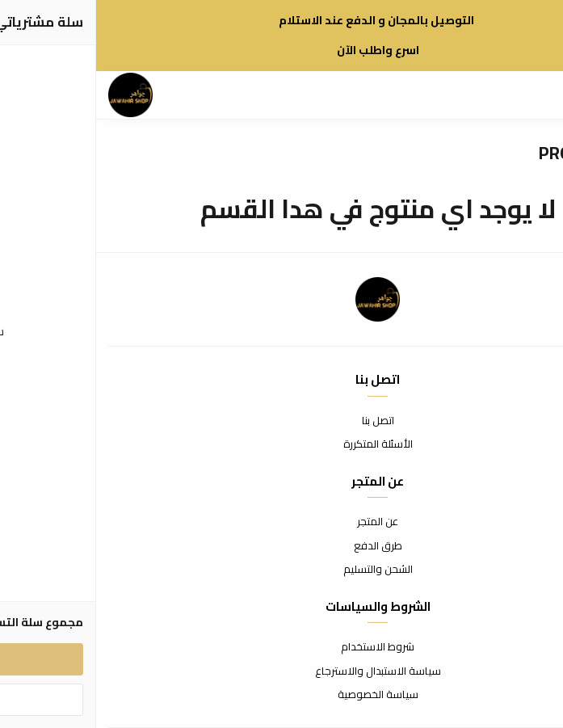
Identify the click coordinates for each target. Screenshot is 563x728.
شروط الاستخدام (281, 647)
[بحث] (482, 95)
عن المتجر (281, 522)
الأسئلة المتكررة (282, 444)
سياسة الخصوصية (282, 695)
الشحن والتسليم (282, 570)
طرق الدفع (282, 546)
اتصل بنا (282, 421)
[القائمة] (510, 95)
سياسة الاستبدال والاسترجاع (282, 671)
